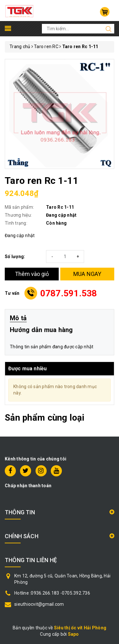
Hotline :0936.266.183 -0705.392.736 (52, 593)
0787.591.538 (69, 293)
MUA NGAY (87, 274)
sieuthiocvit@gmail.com (39, 604)
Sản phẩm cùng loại (45, 418)
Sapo (73, 634)
